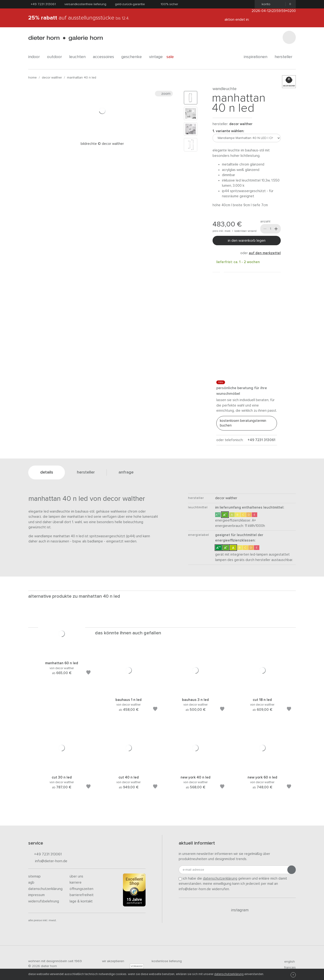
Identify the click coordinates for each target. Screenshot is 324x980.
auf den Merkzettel (265, 253)
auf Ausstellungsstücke (79, 18)
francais (288, 968)
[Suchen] (289, 37)
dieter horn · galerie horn (65, 38)
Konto (265, 4)
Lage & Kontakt (81, 901)
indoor (36, 57)
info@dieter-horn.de (48, 861)
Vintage (156, 57)
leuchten (79, 57)
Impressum (36, 895)
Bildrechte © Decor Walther (102, 144)
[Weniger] (265, 229)
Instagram (237, 910)
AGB (31, 883)
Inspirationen (257, 57)
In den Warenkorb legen (247, 241)
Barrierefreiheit (82, 895)
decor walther (52, 78)
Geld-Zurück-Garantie (130, 4)
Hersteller (285, 57)
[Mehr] (276, 229)
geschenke (133, 57)
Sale (173, 57)
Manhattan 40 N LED (82, 78)
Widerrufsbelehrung (44, 901)
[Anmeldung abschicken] (292, 870)
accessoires (105, 57)
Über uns (76, 876)
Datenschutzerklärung (45, 889)
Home (32, 78)
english (288, 962)
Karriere (76, 883)
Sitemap (34, 876)
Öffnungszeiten (81, 889)
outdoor (56, 57)
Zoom (164, 94)
